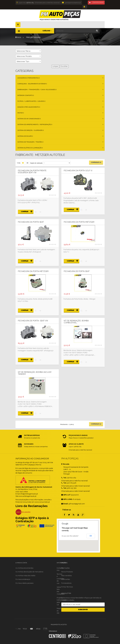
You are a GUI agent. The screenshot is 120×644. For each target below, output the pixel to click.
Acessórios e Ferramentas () (29, 78)
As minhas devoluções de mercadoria (29, 572)
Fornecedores (66, 583)
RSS (74, 515)
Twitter (69, 515)
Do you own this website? (70, 536)
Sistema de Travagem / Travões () (30, 142)
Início (18, 37)
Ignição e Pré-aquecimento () (29, 107)
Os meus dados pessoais (24, 583)
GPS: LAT (66, 495)
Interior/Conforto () (26, 95)
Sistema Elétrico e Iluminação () (30, 148)
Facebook (65, 515)
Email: (65, 504)
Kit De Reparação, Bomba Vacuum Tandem (35, 373)
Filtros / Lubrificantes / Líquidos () (31, 101)
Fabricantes (66, 579)
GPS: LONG (67, 499)
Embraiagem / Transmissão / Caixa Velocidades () (37, 90)
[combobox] (28, 51)
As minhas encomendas (24, 568)
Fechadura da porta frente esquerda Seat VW (32, 172)
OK (91, 536)
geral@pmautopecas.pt (71, 3)
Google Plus (83, 515)
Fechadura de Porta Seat (77, 271)
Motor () (21, 113)
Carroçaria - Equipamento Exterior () (32, 84)
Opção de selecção (36, 163)
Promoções (65, 568)
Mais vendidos (67, 576)
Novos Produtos (67, 572)
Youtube (78, 515)
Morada (65, 464)
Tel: (64, 478)
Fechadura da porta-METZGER (79, 222)
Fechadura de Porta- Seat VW (33, 321)
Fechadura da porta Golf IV (78, 171)
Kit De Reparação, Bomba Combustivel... (76, 322)
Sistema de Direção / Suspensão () (31, 130)
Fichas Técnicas (67, 587)
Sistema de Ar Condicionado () (29, 119)
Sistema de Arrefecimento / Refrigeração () (35, 124)
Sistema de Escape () (25, 136)
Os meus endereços (23, 579)
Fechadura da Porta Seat (31, 222)
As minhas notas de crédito (25, 576)
